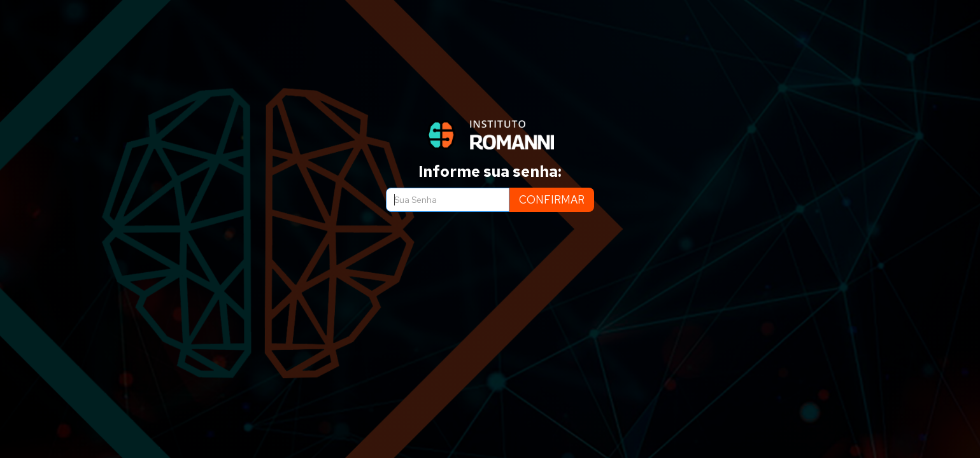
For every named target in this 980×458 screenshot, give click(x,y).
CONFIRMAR (552, 200)
